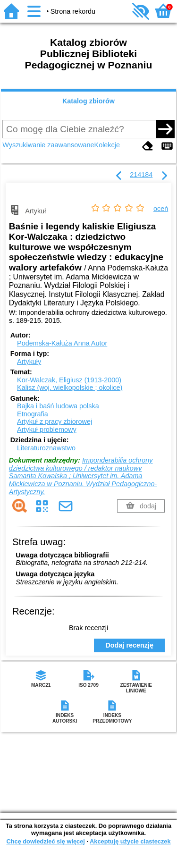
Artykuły (29, 362)
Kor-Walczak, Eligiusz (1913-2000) (69, 380)
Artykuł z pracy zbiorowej (55, 421)
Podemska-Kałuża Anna (62, 343)
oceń (161, 209)
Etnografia (33, 414)
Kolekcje (107, 145)
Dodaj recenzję (129, 645)
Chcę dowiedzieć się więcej (45, 841)
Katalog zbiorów (88, 101)
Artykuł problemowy (47, 430)
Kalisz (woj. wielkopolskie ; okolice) (70, 388)
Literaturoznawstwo (46, 448)
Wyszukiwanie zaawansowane (48, 145)
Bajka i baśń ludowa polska (58, 406)
